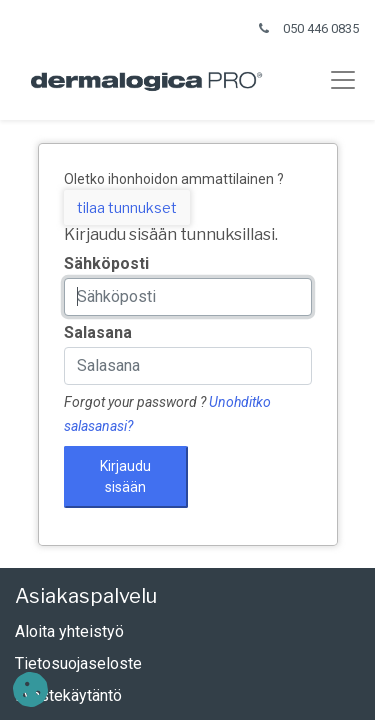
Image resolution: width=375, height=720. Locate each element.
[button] (30, 689)
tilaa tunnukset (127, 207)
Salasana (98, 332)
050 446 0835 (321, 28)
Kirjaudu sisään (125, 476)
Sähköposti (106, 263)
